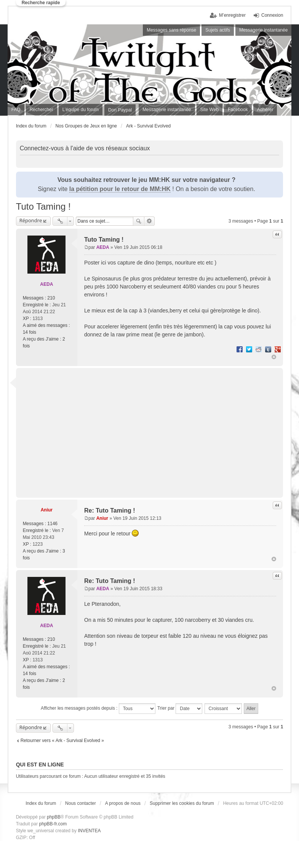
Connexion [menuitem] (272, 15)
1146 (52, 524)
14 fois (30, 332)
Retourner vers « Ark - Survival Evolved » (62, 741)
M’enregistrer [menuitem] (232, 15)
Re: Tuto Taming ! (110, 510)
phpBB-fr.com (53, 824)
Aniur (47, 510)
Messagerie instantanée (167, 110)
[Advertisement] (158, 428)
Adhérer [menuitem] (265, 110)
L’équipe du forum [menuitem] (81, 110)
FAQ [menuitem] (16, 110)
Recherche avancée (149, 221)
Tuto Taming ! (43, 206)
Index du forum (31, 126)
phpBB (54, 817)
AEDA (46, 284)
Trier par (180, 709)
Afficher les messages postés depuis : (98, 709)
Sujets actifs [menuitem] (218, 30)
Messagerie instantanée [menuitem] (263, 30)
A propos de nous (123, 803)
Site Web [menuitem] (209, 110)
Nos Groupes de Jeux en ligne (86, 126)
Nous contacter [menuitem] (81, 803)
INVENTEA (89, 831)
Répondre (31, 220)
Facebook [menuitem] (238, 110)
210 (51, 298)
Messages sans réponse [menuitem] (171, 30)
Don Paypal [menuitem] (120, 110)
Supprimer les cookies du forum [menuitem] (182, 803)
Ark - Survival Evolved (148, 126)
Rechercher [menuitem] (42, 110)
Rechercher (139, 221)
